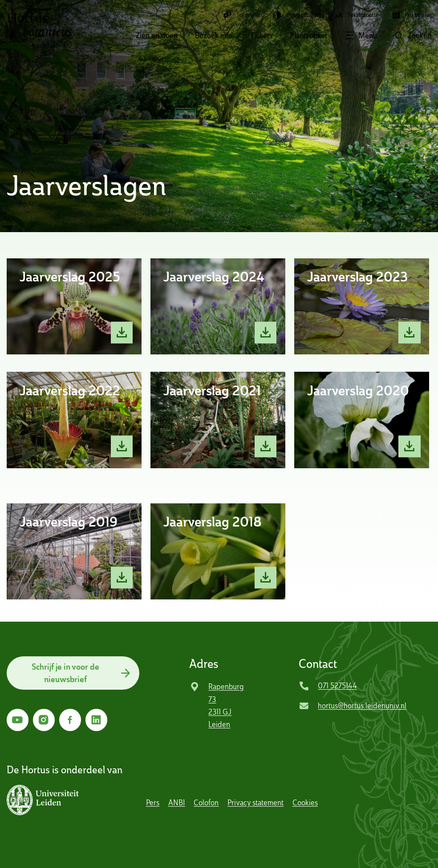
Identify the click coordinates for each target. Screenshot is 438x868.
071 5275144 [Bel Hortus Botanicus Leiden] (337, 686)
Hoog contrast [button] (297, 15)
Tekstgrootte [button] (357, 15)
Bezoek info (214, 36)
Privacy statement (255, 803)
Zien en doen (157, 36)
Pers (153, 803)
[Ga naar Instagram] (44, 720)
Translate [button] (241, 15)
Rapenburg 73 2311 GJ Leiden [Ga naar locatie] (226, 705)
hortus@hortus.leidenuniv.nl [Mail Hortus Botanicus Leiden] (362, 706)
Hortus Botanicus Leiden (40, 30)
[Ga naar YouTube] (18, 720)
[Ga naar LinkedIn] (96, 720)
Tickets (261, 36)
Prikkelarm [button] (412, 15)
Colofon (206, 803)
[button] (352, 37)
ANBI (177, 803)
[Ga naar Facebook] (70, 720)
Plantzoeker (309, 36)
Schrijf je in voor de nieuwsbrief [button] (65, 673)
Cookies (305, 803)
